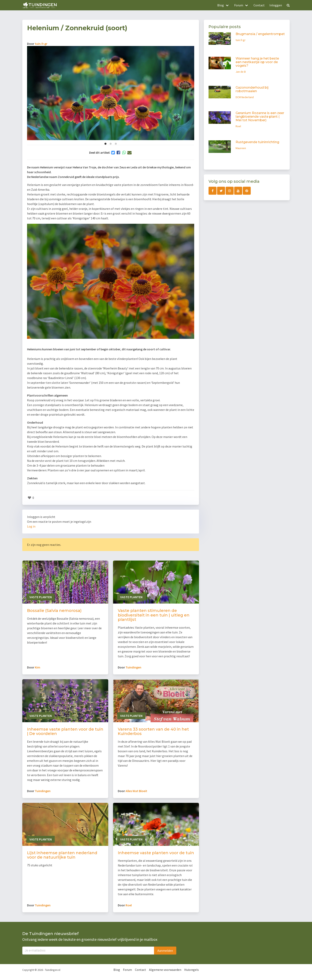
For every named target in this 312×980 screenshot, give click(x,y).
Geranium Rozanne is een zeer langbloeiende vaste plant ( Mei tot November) (260, 117)
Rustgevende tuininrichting (257, 142)
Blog (117, 970)
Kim (38, 667)
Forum (127, 970)
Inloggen (276, 5)
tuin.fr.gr (41, 44)
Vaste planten (41, 597)
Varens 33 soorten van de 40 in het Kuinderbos (153, 731)
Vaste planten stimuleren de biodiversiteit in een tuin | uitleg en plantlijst (154, 615)
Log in (31, 526)
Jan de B (241, 72)
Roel (129, 905)
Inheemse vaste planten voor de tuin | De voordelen (65, 731)
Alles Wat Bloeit (136, 791)
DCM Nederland (245, 97)
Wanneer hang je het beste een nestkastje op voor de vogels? (257, 62)
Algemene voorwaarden (165, 970)
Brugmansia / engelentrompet (260, 34)
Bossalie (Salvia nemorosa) (54, 611)
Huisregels (192, 970)
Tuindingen (133, 667)
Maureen (241, 148)
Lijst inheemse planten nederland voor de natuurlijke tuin (62, 855)
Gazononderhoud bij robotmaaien (252, 89)
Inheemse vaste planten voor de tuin (156, 853)
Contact (259, 5)
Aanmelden (165, 951)
